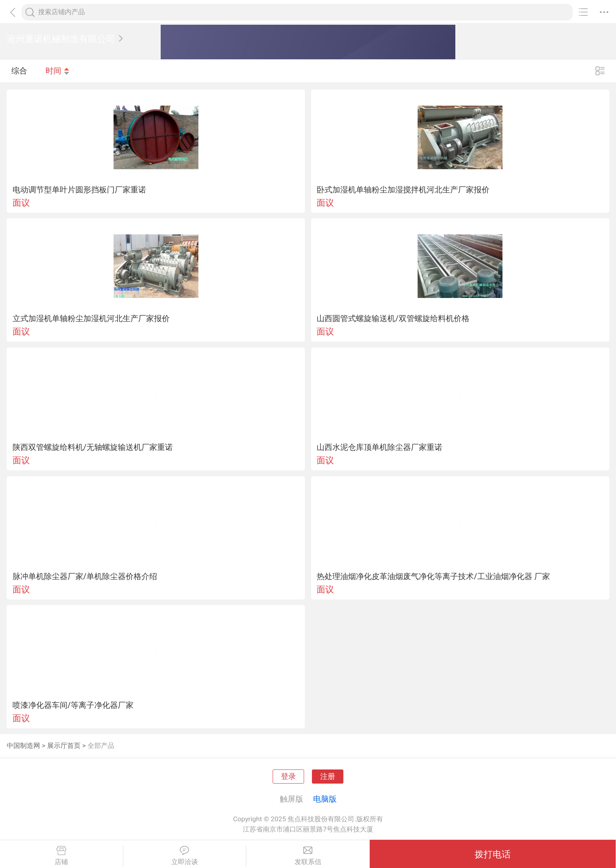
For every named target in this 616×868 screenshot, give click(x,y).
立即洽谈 (185, 856)
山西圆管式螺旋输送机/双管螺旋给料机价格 (393, 318)
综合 (19, 71)
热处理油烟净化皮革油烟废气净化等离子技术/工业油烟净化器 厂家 (433, 576)
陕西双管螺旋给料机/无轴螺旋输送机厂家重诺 (93, 447)
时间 (58, 71)
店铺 (61, 856)
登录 (288, 777)
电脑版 (325, 799)
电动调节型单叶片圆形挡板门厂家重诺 (79, 190)
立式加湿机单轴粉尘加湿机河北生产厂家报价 (91, 318)
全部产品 (101, 746)
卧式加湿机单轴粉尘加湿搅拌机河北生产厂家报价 (403, 190)
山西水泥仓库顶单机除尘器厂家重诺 (379, 447)
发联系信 (308, 856)
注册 (328, 777)
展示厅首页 (64, 746)
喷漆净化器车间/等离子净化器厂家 (73, 705)
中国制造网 (23, 746)
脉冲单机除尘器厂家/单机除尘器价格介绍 (85, 576)
